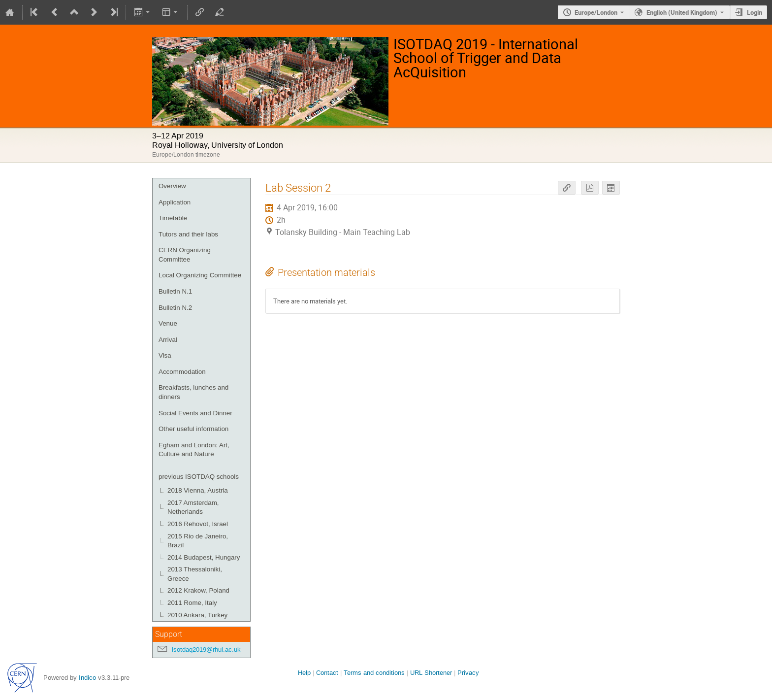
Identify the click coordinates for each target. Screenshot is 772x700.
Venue (168, 323)
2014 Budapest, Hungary (204, 557)
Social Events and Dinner (195, 413)
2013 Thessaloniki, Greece (195, 574)
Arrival (168, 340)
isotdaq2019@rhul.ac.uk (206, 650)
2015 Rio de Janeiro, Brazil (198, 541)
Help (304, 673)
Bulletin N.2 (175, 308)
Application (175, 202)
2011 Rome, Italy (192, 603)
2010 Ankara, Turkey (197, 615)
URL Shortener (431, 673)
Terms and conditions (374, 673)
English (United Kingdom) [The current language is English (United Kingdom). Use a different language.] (682, 12)
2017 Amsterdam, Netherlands (193, 507)
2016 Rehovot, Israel (198, 524)
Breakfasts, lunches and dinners (193, 392)
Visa (165, 355)
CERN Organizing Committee (185, 255)
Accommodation (182, 372)
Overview (172, 186)
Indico (87, 678)
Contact (327, 673)
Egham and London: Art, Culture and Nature (194, 450)
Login (755, 12)
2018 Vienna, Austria (198, 490)
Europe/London (596, 12)
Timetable (173, 218)
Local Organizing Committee (200, 275)
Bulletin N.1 (175, 291)
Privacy (468, 673)
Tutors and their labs (188, 234)
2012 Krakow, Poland (198, 590)
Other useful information (193, 429)
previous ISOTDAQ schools (199, 477)
